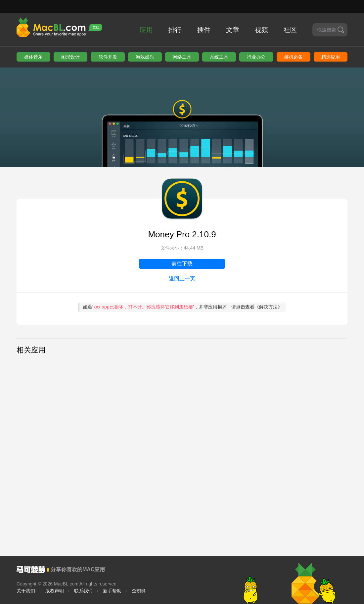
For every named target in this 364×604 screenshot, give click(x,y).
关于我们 (26, 591)
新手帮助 (112, 591)
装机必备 (294, 57)
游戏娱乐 (145, 57)
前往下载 (182, 264)
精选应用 (331, 57)
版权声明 (55, 591)
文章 (233, 30)
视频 (261, 30)
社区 (290, 30)
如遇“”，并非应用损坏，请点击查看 (183, 307)
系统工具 (219, 57)
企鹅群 (139, 591)
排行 (175, 30)
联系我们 (83, 591)
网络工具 (182, 57)
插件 (204, 30)
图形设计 (70, 57)
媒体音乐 (33, 57)
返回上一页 (182, 279)
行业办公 (256, 57)
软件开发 (108, 57)
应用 (146, 30)
